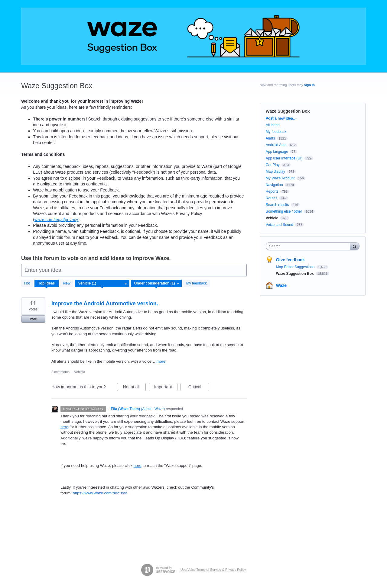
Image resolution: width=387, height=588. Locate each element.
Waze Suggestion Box (295, 274)
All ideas (273, 125)
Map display (275, 172)
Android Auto (276, 145)
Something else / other (284, 211)
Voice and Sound (280, 225)
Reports (272, 191)
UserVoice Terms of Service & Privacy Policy (213, 570)
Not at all (134, 388)
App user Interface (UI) (284, 158)
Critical (199, 388)
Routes (272, 198)
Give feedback (290, 260)
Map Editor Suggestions (296, 267)
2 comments (60, 372)
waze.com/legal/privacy (56, 220)
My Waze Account (280, 178)
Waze (281, 285)
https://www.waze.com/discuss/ (100, 493)
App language (277, 152)
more (161, 361)
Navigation (274, 185)
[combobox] (309, 246)
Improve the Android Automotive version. (105, 304)
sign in (309, 85)
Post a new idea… (281, 118)
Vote (33, 319)
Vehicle (79, 372)
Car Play (273, 165)
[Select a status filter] (157, 284)
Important (166, 388)
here (64, 427)
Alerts (270, 138)
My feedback (197, 283)
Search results (277, 205)
